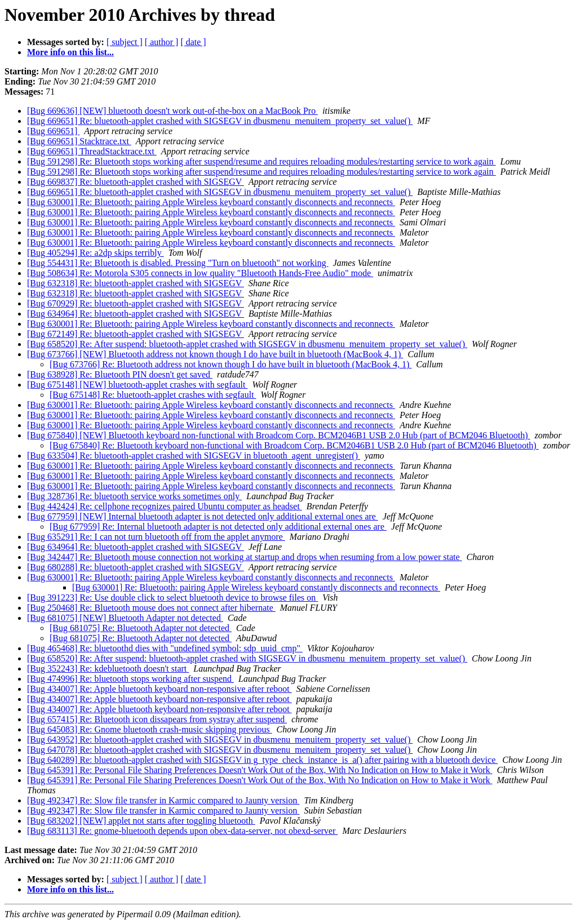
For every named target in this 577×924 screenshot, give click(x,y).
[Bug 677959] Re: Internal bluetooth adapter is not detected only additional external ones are (218, 527)
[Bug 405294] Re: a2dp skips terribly (96, 253)
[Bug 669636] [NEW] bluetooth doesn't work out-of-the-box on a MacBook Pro (172, 111)
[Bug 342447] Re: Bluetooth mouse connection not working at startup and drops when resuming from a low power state (245, 557)
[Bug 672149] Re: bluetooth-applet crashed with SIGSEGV (136, 334)
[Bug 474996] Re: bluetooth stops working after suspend (130, 679)
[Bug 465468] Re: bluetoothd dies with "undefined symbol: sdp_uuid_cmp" (165, 648)
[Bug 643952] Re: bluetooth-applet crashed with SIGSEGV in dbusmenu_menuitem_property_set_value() (220, 739)
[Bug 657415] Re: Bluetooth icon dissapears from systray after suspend (157, 719)
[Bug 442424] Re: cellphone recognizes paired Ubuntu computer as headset (165, 506)
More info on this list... (70, 52)
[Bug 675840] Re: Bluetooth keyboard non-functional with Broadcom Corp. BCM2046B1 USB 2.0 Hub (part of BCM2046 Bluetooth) (294, 445)
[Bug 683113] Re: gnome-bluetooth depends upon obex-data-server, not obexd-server (183, 831)
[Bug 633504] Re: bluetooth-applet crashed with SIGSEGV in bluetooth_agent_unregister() (194, 456)
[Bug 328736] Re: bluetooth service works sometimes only (134, 496)
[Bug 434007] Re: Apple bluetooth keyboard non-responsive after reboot (159, 689)
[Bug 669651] (53, 131)
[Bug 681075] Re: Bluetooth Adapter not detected (141, 628)
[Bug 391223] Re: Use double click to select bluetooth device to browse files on (172, 598)
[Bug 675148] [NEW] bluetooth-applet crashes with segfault (137, 385)
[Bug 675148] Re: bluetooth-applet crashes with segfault (153, 395)
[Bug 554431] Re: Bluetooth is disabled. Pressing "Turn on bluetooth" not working (178, 263)
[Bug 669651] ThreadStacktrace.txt (92, 151)
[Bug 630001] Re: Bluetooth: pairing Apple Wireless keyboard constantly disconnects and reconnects (211, 202)
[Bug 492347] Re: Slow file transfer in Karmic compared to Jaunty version (163, 800)
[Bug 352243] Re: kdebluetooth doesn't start (108, 668)
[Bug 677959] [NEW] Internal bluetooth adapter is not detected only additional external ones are (203, 516)
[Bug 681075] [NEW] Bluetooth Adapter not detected (125, 618)
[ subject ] (125, 42)
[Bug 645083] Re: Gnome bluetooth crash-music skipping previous (150, 729)
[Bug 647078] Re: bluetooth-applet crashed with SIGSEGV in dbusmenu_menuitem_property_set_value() (220, 750)
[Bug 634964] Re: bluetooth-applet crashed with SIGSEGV (136, 314)
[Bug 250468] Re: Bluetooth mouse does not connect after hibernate (151, 608)
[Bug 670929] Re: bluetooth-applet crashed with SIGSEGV (136, 303)
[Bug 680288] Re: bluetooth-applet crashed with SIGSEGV (136, 567)
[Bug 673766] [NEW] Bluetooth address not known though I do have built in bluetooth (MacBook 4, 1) (215, 354)
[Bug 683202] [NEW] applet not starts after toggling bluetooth (141, 821)
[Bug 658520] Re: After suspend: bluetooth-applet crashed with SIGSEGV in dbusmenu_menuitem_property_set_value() (247, 344)
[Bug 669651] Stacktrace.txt (79, 141)
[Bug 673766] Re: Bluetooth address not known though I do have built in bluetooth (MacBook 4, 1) (231, 364)
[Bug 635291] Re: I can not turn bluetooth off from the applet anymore (156, 537)
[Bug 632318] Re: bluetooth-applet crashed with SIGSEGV (136, 283)
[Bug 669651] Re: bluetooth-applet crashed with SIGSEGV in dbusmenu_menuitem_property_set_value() (220, 121)
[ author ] (162, 42)
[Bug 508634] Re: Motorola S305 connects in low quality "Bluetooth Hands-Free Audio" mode (200, 273)
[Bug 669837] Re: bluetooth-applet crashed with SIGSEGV (136, 182)
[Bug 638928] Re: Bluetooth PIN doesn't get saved (120, 374)
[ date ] (193, 42)
